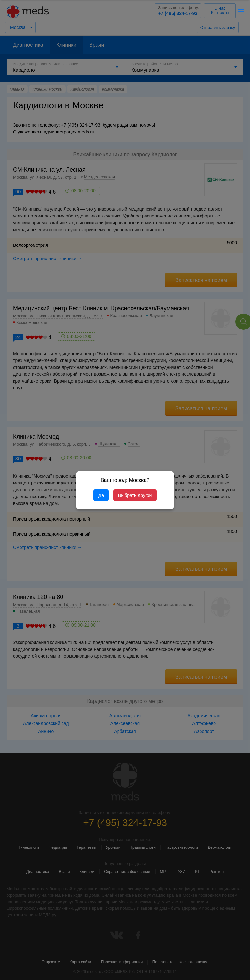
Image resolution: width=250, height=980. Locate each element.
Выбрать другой (135, 495)
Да (101, 495)
